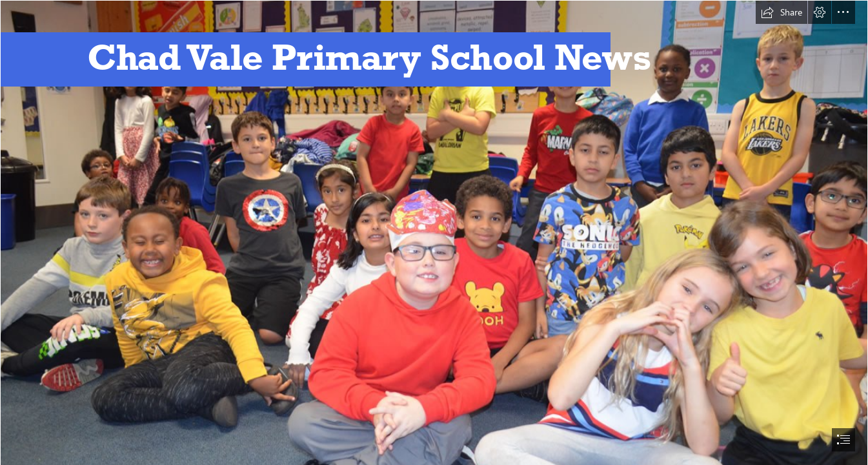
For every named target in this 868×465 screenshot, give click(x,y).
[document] (434, 232)
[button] (782, 12)
